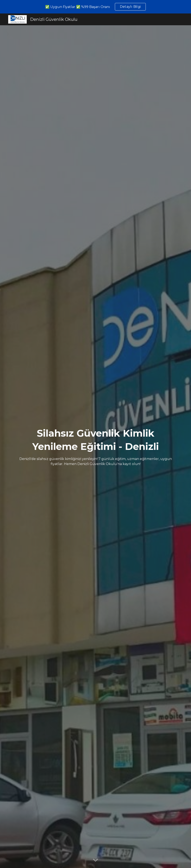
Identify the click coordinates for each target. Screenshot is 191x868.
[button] (95, 860)
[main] (95, 447)
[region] (95, 7)
